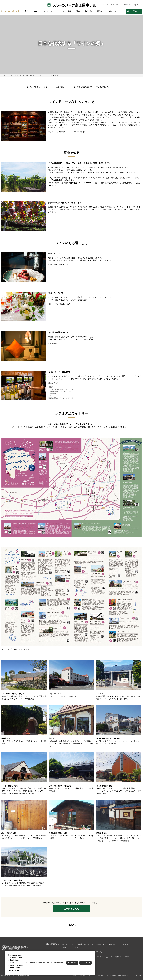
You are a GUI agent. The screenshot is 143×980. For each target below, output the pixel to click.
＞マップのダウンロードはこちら (14, 649)
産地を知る (60, 87)
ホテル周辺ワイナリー (105, 87)
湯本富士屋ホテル (84, 944)
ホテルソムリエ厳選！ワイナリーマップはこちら (67, 132)
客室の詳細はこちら (56, 344)
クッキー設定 (138, 975)
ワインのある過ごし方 (80, 87)
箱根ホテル (100, 944)
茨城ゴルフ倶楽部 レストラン (117, 957)
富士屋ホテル (67, 944)
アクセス (106, 5)
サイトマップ (91, 975)
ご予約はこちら (71, 909)
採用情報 (82, 975)
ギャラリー (113, 11)
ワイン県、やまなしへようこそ (37, 87)
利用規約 (101, 975)
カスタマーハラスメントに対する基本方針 (118, 975)
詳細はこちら (53, 383)
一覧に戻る (71, 925)
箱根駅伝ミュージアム (118, 944)
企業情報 (75, 975)
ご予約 (134, 11)
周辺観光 (100, 11)
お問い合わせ (115, 5)
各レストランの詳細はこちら (59, 265)
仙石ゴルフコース (69, 947)
